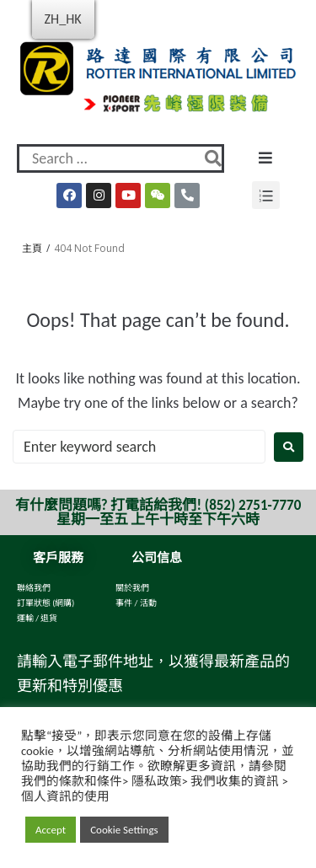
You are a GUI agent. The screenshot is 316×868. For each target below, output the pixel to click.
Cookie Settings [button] (124, 830)
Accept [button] (51, 830)
